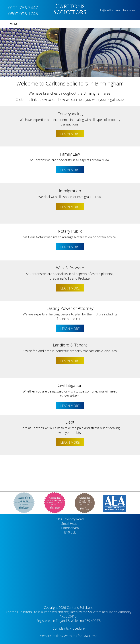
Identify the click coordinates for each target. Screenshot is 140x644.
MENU (14, 24)
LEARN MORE (70, 134)
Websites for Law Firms (80, 636)
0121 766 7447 (23, 8)
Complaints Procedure (69, 628)
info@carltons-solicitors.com (116, 10)
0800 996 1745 (23, 14)
